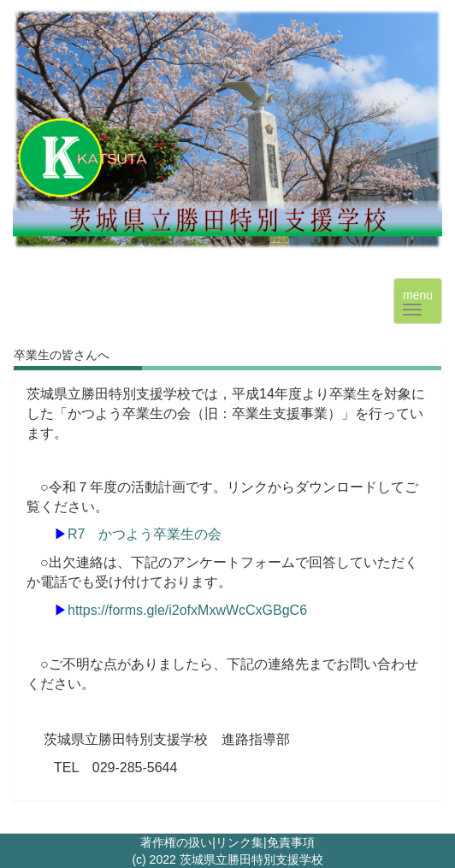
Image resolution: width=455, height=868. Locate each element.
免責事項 (291, 842)
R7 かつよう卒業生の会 (145, 534)
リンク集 (239, 842)
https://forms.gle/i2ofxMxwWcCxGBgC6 (187, 610)
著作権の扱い (176, 842)
